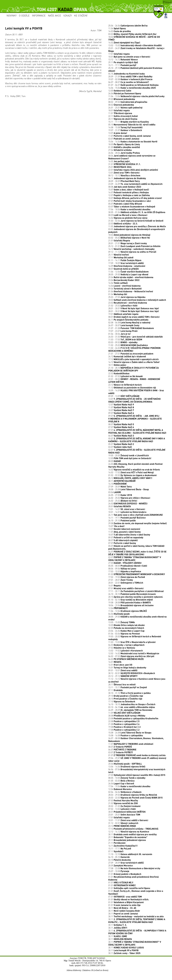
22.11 (123, 116)
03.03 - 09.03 (123, 342)
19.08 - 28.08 (130, 602)
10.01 (129, 57)
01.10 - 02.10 (131, 600)
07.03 (123, 800)
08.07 (123, 269)
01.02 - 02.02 (132, 475)
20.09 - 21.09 (130, 76)
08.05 (128, 215)
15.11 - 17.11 (122, 65)
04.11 (127, 178)
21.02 (123, 803)
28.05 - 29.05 (128, 274)
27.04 (120, 150)
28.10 (125, 699)
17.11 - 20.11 (136, 591)
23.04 (124, 280)
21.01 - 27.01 (131, 354)
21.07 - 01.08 (131, 328)
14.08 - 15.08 (125, 127)
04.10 (127, 74)
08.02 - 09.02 (128, 102)
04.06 (119, 614)
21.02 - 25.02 (123, 306)
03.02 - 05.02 (129, 238)
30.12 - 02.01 (132, 673)
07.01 (126, 588)
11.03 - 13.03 (132, 642)
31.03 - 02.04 (136, 221)
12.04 (120, 789)
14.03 (120, 31)
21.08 (124, 724)
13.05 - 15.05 (122, 622)
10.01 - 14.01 (127, 512)
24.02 (128, 503)
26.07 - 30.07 (124, 325)
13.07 (118, 133)
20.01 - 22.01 (126, 583)
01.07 (137, 755)
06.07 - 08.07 (129, 82)
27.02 (122, 648)
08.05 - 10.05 (127, 778)
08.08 (125, 187)
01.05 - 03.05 (121, 781)
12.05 (120, 91)
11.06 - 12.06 (128, 272)
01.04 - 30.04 (119, 334)
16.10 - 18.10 (132, 704)
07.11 (115, 690)
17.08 (124, 730)
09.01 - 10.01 (123, 670)
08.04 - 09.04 (122, 569)
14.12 (134, 362)
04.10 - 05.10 (119, 857)
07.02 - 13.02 (122, 809)
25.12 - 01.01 (134, 246)
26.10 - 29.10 (122, 520)
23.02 (128, 303)
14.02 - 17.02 (131, 472)
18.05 (124, 144)
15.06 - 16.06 (133, 141)
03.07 (124, 139)
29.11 (123, 62)
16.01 (115, 662)
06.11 (128, 320)
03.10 (120, 860)
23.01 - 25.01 (124, 815)
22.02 (119, 373)
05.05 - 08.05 (128, 566)
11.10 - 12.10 (130, 854)
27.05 (125, 563)
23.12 (125, 385)
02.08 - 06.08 (129, 322)
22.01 (133, 170)
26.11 (136, 515)
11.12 (132, 388)
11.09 (124, 713)
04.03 (126, 645)
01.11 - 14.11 (125, 260)
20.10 (136, 597)
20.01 (120, 506)
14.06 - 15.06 (132, 88)
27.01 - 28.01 (121, 580)
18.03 (137, 300)
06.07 (121, 436)
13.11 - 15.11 (128, 687)
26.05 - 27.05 (120, 495)
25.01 (120, 167)
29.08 (137, 523)
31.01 (124, 164)
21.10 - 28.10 (134, 369)
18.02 (129, 235)
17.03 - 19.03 (125, 571)
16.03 (119, 161)
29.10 (126, 696)
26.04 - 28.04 (124, 153)
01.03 (137, 574)
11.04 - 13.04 (136, 96)
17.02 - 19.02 (127, 577)
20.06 (125, 764)
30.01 (127, 812)
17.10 (122, 701)
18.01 (119, 110)
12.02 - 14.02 (134, 653)
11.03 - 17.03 (125, 339)
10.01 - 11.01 (128, 820)
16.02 (134, 470)
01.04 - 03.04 (124, 634)
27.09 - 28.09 (126, 863)
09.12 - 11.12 (132, 252)
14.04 (124, 286)
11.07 (130, 136)
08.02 (121, 105)
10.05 (126, 625)
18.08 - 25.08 (129, 489)
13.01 (124, 173)
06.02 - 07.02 (131, 656)
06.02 (126, 659)
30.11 (122, 481)
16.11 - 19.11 (127, 518)
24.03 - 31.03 (136, 337)
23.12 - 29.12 (123, 676)
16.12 (131, 249)
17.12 (133, 359)
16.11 (123, 846)
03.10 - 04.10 (132, 707)
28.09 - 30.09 (124, 181)
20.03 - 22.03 (135, 798)
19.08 (124, 727)
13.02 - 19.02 (126, 651)
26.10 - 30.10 (132, 594)
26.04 (125, 93)
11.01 (120, 113)
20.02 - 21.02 (124, 806)
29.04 (131, 277)
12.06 (118, 608)
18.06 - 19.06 (131, 605)
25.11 (119, 255)
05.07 (125, 204)
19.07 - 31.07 (125, 130)
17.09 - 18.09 (126, 263)
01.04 (131, 291)
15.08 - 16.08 (126, 735)
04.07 (137, 553)
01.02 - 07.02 (126, 376)
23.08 (133, 718)
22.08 (124, 721)
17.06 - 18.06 (129, 209)
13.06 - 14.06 (127, 766)
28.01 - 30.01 (134, 308)
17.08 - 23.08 (134, 868)
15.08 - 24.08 (130, 733)
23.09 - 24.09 (135, 184)
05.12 (130, 478)
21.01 (119, 240)
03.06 (115, 492)
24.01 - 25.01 (125, 108)
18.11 (117, 365)
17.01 (119, 54)
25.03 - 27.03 (127, 297)
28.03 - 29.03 (133, 795)
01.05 (124, 147)
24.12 (127, 356)
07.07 (130, 201)
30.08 (127, 716)
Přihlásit (167, 2)
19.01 (123, 314)
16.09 (127, 266)
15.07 (129, 190)
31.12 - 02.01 (123, 823)
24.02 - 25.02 (129, 498)
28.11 (122, 684)
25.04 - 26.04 (128, 26)
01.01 (125, 874)
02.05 (126, 628)
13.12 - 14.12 (123, 59)
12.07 (129, 195)
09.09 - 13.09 (124, 396)
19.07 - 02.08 (130, 79)
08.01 (134, 317)
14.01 (114, 585)
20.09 (121, 865)
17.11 (121, 257)
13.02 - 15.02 (135, 45)
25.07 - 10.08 (119, 871)
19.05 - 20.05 (129, 455)
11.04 (117, 28)
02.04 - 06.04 (125, 792)
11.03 (137, 226)
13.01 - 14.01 (127, 509)
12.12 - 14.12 (129, 832)
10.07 (135, 198)
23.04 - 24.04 (126, 631)
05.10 (132, 125)
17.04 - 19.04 (129, 786)
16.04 (128, 218)
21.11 (117, 843)
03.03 (132, 34)
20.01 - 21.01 (128, 243)
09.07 (121, 413)
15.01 (127, 667)
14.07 (129, 192)
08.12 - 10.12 (124, 175)
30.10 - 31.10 (129, 693)
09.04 (125, 289)
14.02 (124, 42)
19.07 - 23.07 (123, 331)
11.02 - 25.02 (128, 345)
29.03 (122, 99)
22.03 (123, 223)
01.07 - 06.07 (133, 85)
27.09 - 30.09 (120, 486)
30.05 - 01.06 (137, 212)
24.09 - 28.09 (130, 710)
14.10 (117, 484)
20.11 (123, 119)
